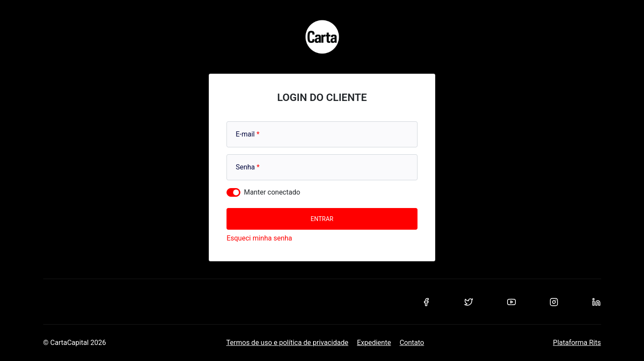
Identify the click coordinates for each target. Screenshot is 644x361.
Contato (412, 343)
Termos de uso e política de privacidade (287, 343)
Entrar (322, 219)
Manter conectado (272, 192)
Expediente (374, 343)
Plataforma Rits (577, 343)
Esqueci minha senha (259, 238)
